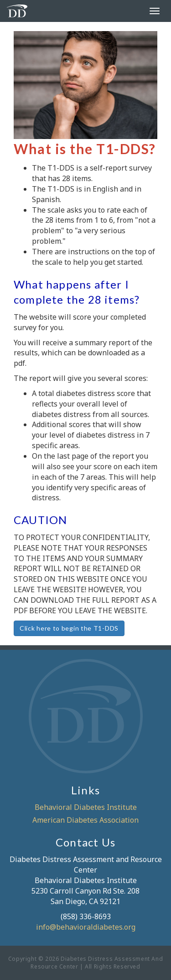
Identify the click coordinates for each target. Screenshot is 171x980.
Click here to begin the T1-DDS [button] (69, 628)
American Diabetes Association (85, 820)
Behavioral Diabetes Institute (86, 807)
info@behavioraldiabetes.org (86, 927)
